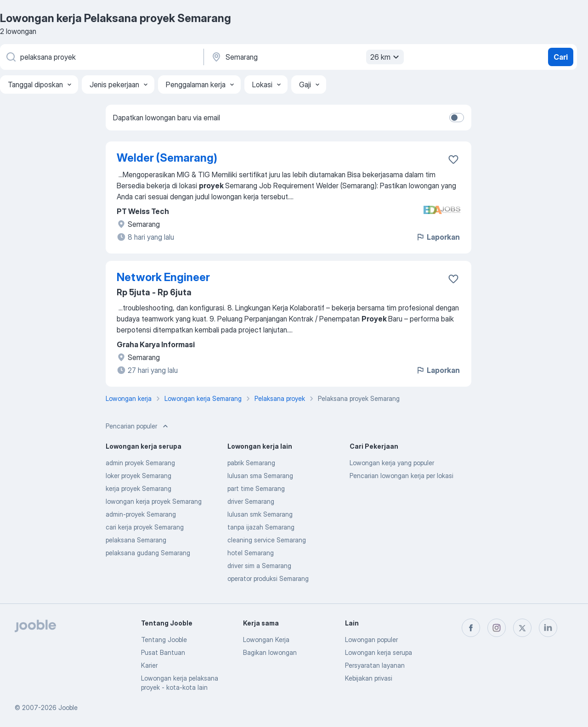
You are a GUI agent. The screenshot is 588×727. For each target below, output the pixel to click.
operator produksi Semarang (268, 578)
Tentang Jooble (164, 640)
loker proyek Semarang (139, 476)
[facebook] (471, 628)
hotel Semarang (251, 553)
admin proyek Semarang (140, 463)
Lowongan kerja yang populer (392, 463)
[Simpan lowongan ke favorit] (453, 159)
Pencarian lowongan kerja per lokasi (401, 476)
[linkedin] (548, 628)
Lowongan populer (371, 640)
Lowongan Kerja (266, 640)
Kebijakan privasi (369, 678)
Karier (149, 665)
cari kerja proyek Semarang (145, 527)
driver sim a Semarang (259, 566)
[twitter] (522, 628)
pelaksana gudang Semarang (148, 553)
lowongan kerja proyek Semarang (154, 501)
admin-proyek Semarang (141, 514)
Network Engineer (163, 277)
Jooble (68, 707)
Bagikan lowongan (270, 652)
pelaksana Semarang (136, 540)
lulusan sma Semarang (260, 476)
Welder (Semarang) (167, 158)
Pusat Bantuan (163, 652)
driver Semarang (251, 501)
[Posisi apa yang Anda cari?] (101, 57)
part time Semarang (256, 488)
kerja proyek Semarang (139, 488)
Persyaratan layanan (375, 665)
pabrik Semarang (251, 463)
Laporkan (438, 237)
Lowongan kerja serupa (379, 652)
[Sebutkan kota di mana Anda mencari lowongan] (306, 57)
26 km (386, 57)
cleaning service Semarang (267, 540)
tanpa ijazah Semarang (261, 527)
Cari (561, 57)
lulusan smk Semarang (260, 514)
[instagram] (497, 628)
